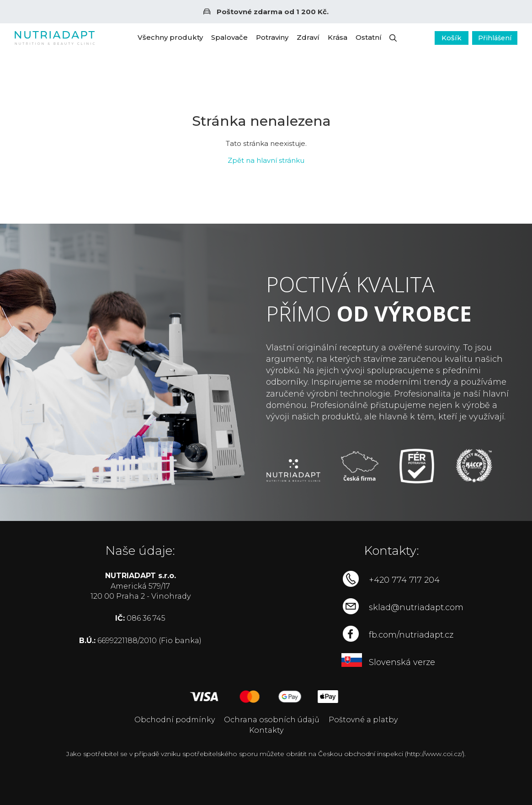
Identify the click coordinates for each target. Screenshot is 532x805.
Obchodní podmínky (175, 720)
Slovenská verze (402, 662)
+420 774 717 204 (404, 580)
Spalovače (229, 37)
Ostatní (369, 37)
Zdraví (308, 37)
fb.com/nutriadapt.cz (411, 635)
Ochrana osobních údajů (272, 720)
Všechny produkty (170, 37)
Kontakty (266, 730)
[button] (393, 38)
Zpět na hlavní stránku (266, 160)
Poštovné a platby (363, 720)
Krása (338, 37)
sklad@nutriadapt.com (416, 607)
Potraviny (272, 37)
